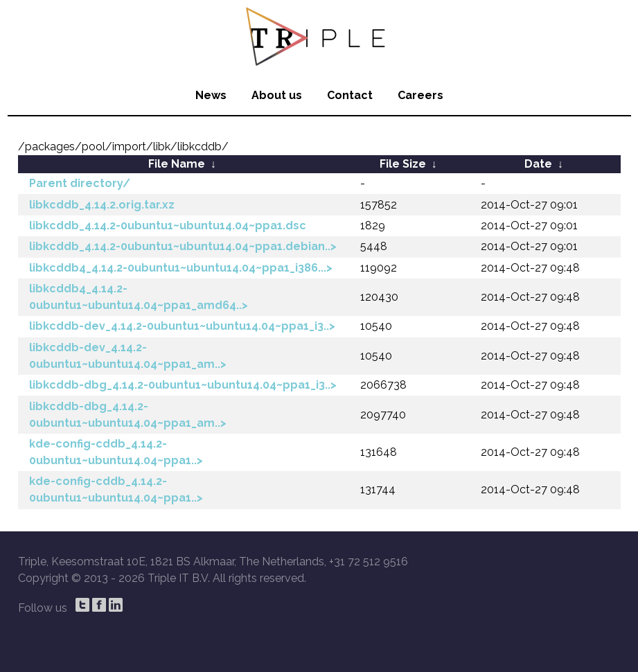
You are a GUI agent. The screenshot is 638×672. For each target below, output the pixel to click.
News (211, 95)
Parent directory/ (80, 183)
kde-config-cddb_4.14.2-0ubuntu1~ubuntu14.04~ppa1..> (116, 452)
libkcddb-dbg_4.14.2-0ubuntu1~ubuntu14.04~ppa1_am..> (128, 415)
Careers (420, 95)
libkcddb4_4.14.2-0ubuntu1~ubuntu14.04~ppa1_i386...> (181, 268)
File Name (177, 164)
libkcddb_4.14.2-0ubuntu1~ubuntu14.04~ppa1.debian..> (183, 246)
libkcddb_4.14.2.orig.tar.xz (102, 205)
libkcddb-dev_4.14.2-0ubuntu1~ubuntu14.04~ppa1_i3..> (182, 326)
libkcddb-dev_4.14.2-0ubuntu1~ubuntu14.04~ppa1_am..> (128, 356)
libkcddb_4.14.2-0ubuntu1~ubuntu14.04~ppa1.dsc (168, 226)
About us (277, 95)
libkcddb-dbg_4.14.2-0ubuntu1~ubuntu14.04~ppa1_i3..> (183, 385)
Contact (350, 95)
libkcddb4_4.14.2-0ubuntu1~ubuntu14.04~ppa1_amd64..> (139, 297)
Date (538, 164)
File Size (403, 164)
